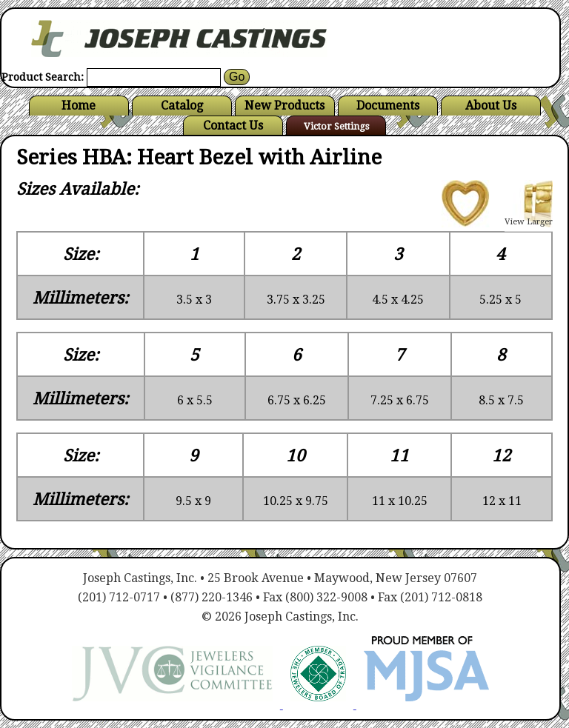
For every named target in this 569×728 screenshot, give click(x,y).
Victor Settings (336, 126)
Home (79, 106)
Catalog (182, 106)
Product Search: (43, 77)
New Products (284, 106)
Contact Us (233, 126)
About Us (491, 106)
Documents (388, 106)
